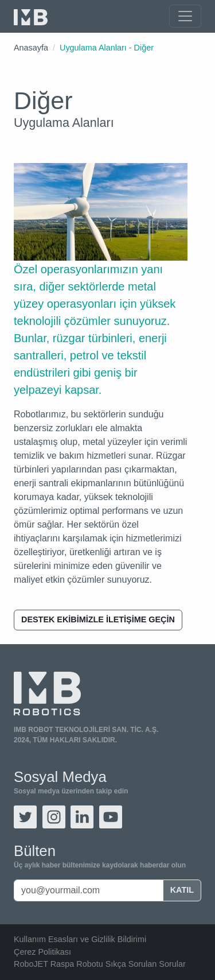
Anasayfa (31, 48)
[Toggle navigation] (185, 16)
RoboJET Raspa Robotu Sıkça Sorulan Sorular (100, 964)
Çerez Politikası (42, 952)
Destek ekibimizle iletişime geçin (98, 619)
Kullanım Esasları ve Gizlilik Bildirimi (80, 939)
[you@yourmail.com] (89, 890)
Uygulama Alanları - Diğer (107, 48)
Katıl (182, 890)
